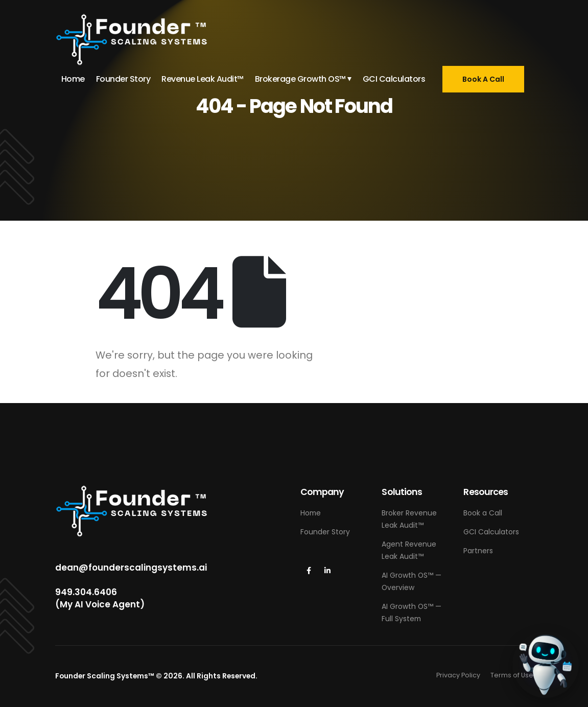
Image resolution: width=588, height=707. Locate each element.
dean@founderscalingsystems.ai (131, 568)
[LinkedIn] (328, 571)
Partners (478, 551)
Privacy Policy (458, 675)
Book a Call (483, 513)
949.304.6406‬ (86, 592)
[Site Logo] (132, 40)
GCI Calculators (394, 79)
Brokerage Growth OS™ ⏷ (303, 79)
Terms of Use (512, 675)
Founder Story (123, 79)
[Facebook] (309, 571)
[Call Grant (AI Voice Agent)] (546, 665)
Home (73, 79)
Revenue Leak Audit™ (203, 79)
